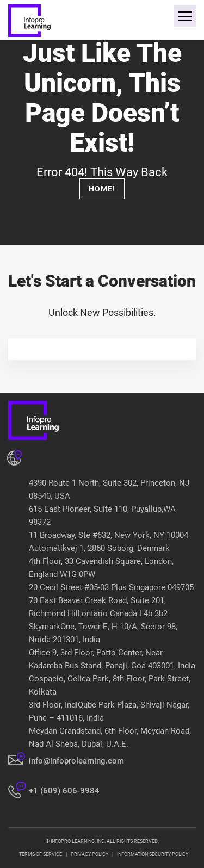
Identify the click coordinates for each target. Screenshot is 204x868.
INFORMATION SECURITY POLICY (153, 854)
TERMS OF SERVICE (41, 854)
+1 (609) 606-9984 (64, 791)
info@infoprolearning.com (76, 761)
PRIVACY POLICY (89, 854)
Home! (102, 189)
